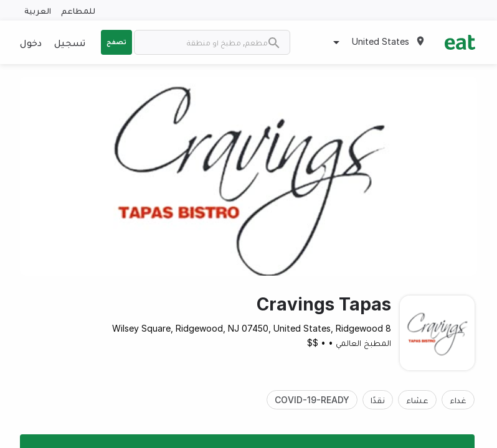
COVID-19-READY (312, 400)
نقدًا (378, 400)
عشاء (417, 400)
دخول (31, 42)
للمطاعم (78, 10)
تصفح (116, 42)
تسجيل (70, 42)
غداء (458, 400)
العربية (38, 10)
